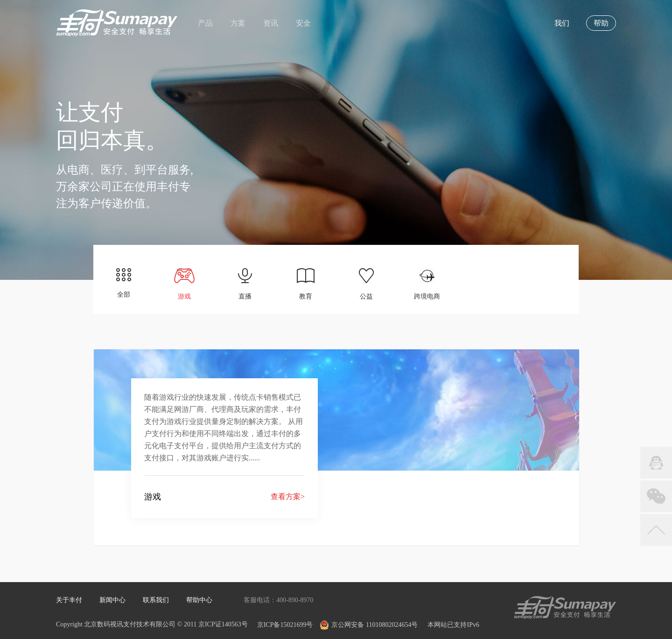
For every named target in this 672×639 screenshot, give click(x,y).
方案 (238, 23)
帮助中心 (199, 600)
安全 (303, 23)
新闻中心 (112, 600)
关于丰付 (69, 600)
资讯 (271, 23)
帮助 (601, 23)
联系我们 (156, 600)
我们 (562, 23)
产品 (205, 23)
